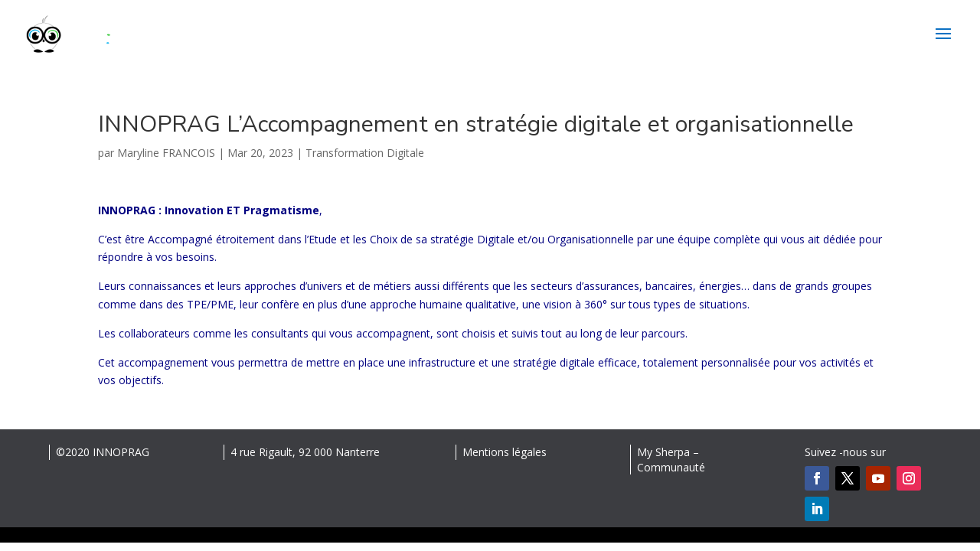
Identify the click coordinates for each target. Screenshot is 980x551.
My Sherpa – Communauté (671, 460)
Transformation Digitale (365, 153)
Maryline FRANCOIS (166, 153)
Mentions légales (505, 452)
